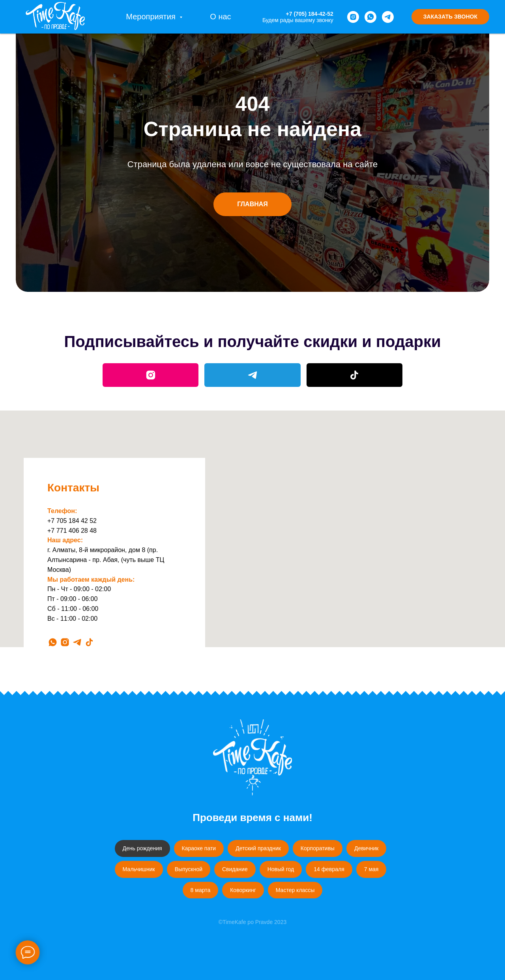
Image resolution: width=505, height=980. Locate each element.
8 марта (201, 890)
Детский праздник (258, 848)
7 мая (371, 869)
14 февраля (329, 869)
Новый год (281, 869)
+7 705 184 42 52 (72, 521)
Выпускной (189, 869)
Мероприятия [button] (152, 17)
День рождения (142, 848)
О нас (220, 17)
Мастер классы (295, 890)
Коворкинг (243, 890)
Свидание (235, 869)
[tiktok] (89, 642)
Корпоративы (318, 848)
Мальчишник (139, 869)
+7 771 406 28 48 (72, 531)
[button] (450, 17)
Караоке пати (199, 848)
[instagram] (353, 17)
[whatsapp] (370, 17)
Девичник (367, 848)
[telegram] (388, 17)
